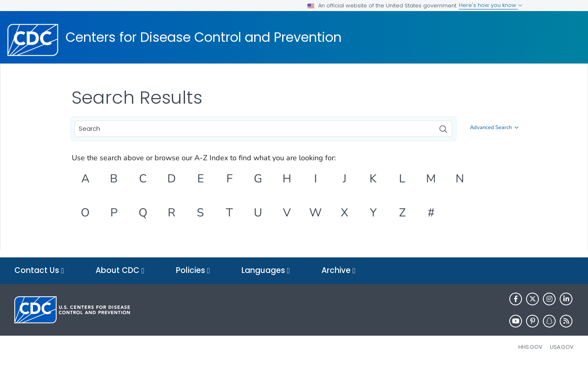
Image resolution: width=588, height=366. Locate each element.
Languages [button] (266, 271)
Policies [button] (193, 271)
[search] (443, 127)
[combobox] (263, 129)
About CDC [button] (120, 271)
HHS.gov (530, 347)
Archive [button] (338, 271)
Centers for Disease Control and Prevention (204, 37)
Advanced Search (494, 127)
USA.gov (562, 347)
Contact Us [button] (39, 271)
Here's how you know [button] (491, 5)
